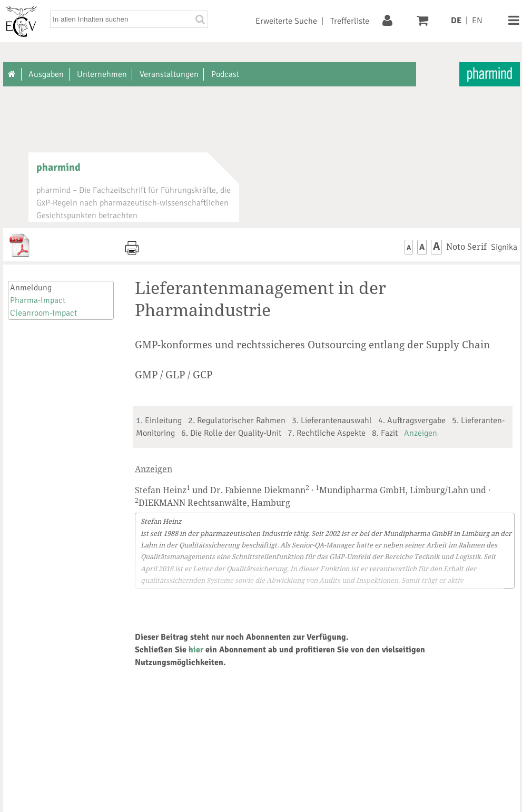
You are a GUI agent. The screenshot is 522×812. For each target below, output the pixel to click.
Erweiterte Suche (286, 21)
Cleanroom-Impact (43, 313)
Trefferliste (350, 21)
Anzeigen (421, 433)
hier (196, 650)
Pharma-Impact (38, 300)
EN (477, 21)
